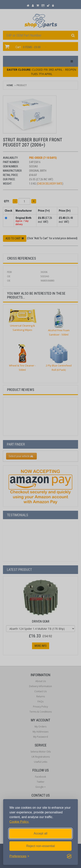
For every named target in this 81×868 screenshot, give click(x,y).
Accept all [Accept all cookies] (40, 833)
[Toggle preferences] (19, 856)
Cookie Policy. (19, 822)
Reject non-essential (41, 846)
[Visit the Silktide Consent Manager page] (69, 856)
